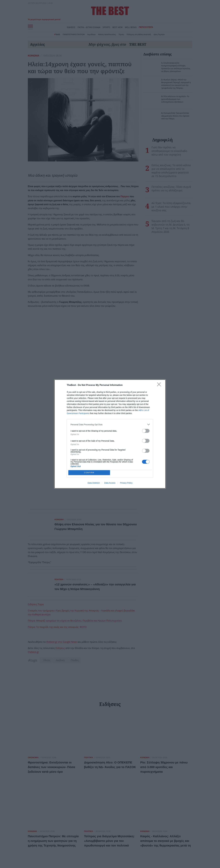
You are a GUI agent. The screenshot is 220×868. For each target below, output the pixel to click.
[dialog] (110, 434)
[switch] (146, 431)
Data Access (110, 483)
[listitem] (110, 424)
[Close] (160, 385)
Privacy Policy (126, 483)
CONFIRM (89, 473)
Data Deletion (94, 483)
